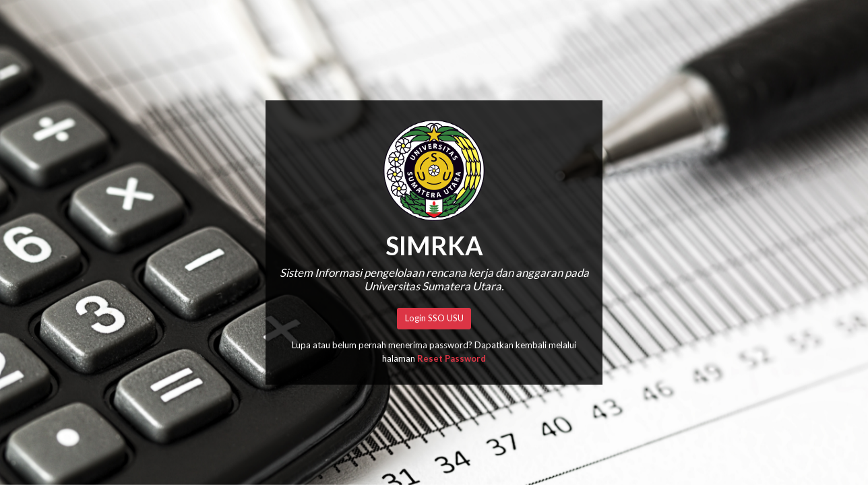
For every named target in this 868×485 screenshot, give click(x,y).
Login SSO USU (434, 318)
